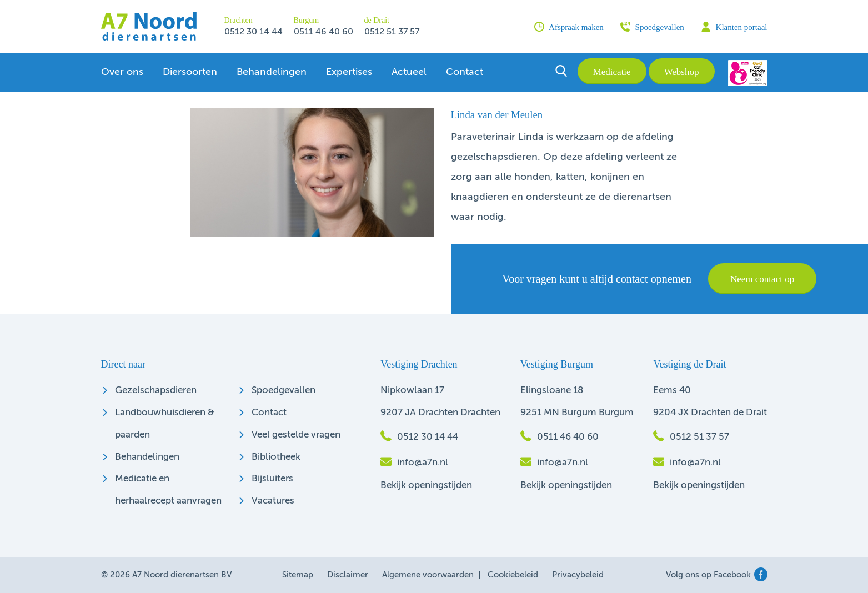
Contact (465, 72)
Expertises (349, 72)
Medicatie (612, 72)
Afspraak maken (569, 27)
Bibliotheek (276, 457)
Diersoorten (190, 72)
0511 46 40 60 (323, 32)
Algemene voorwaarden (428, 575)
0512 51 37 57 (392, 32)
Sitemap (298, 575)
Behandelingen (272, 72)
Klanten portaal (734, 27)
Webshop (682, 72)
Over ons (122, 72)
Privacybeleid (578, 575)
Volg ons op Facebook (717, 575)
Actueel (409, 72)
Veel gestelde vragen (296, 435)
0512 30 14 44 (254, 32)
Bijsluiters (272, 479)
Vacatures (273, 501)
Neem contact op (762, 279)
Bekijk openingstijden (426, 486)
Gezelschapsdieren (156, 391)
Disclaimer (348, 575)
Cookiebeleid (513, 575)
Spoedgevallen (652, 27)
